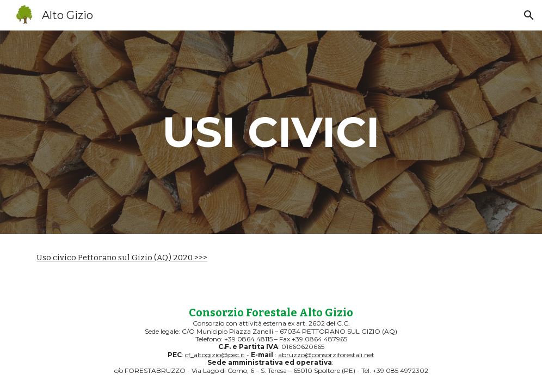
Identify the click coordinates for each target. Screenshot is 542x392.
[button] (529, 15)
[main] (271, 132)
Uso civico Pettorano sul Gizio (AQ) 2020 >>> (122, 258)
